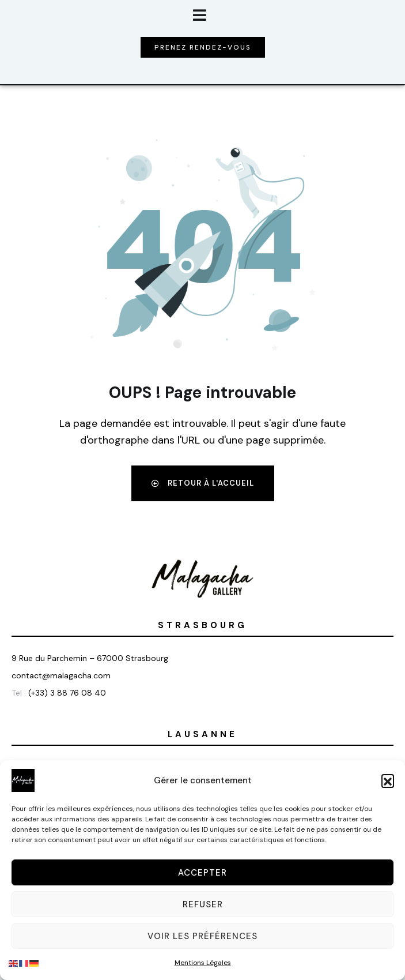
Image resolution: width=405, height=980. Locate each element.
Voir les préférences (202, 936)
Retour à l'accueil (203, 483)
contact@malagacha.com (61, 675)
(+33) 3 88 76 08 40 (67, 693)
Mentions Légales (203, 963)
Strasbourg (202, 625)
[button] (388, 780)
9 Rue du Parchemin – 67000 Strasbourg (90, 658)
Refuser (203, 904)
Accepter (202, 873)
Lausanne (202, 734)
